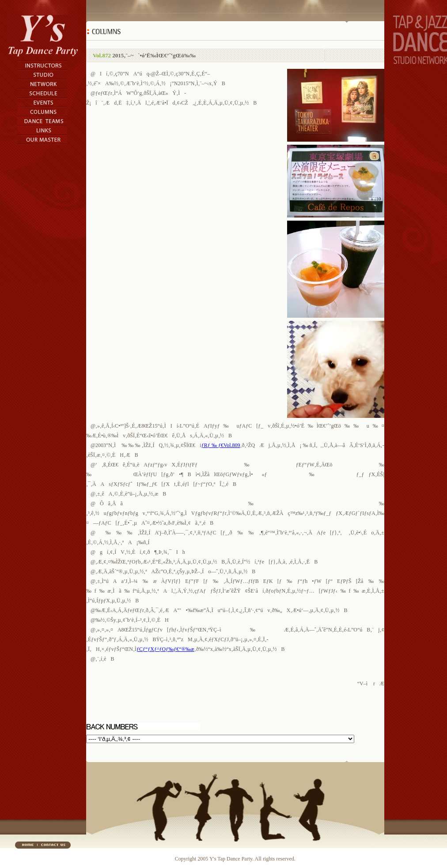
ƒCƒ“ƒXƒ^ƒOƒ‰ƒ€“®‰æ (165, 649)
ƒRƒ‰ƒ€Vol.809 (221, 445)
